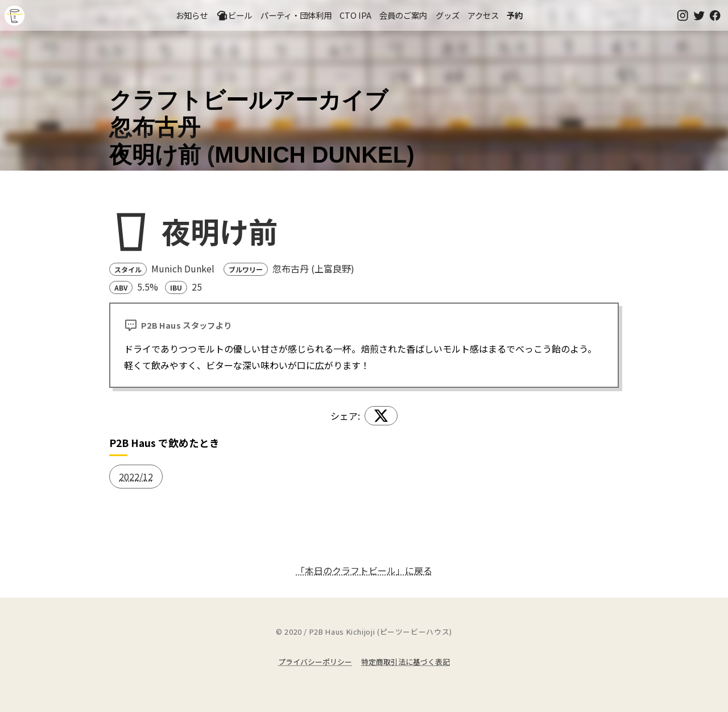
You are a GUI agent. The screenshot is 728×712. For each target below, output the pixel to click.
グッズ (448, 15)
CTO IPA (355, 15)
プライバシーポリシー (315, 662)
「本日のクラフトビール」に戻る (364, 570)
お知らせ (192, 15)
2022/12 (136, 477)
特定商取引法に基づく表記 (406, 662)
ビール (234, 15)
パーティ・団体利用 (296, 15)
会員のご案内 (403, 15)
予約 (515, 15)
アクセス (483, 15)
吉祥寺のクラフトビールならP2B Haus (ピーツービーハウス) (15, 16)
